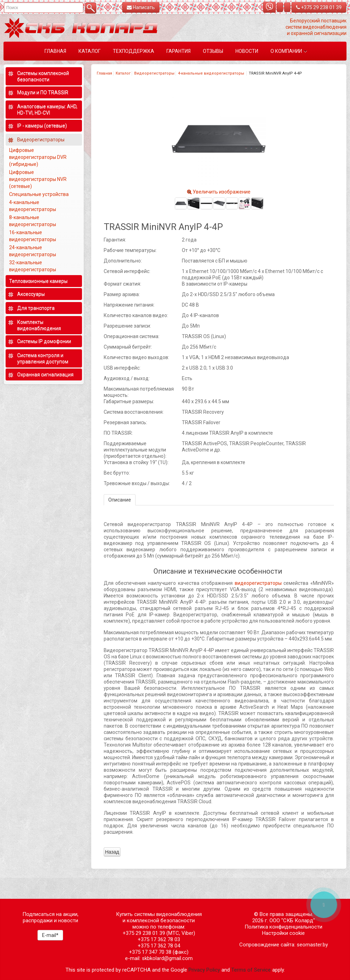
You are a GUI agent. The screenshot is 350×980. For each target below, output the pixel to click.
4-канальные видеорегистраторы (212, 73)
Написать (141, 7)
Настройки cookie (283, 933)
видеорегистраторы (258, 583)
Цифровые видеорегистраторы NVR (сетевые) (38, 179)
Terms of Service (251, 970)
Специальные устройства (39, 194)
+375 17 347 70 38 (150, 952)
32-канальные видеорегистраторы (33, 266)
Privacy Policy (204, 970)
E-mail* (50, 935)
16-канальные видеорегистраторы (33, 236)
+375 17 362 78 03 (159, 939)
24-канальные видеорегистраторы (33, 251)
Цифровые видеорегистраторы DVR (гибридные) (38, 157)
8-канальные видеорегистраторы (33, 221)
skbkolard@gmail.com (167, 958)
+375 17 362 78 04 (159, 946)
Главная (104, 73)
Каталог (123, 73)
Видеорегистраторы (154, 73)
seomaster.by (312, 945)
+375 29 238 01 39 (319, 7)
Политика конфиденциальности (283, 927)
